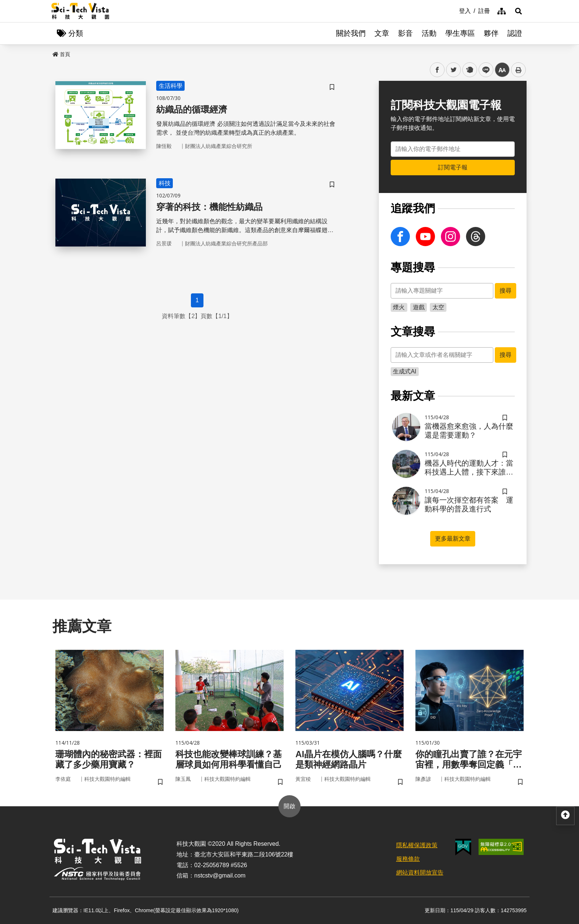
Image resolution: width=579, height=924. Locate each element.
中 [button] (502, 70)
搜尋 (506, 291)
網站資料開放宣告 (420, 873)
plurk (469, 70)
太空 (438, 307)
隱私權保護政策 (417, 845)
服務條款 (408, 859)
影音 (405, 33)
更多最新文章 (453, 539)
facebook (437, 70)
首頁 (61, 54)
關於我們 (351, 33)
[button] (518, 11)
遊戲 (419, 307)
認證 (515, 33)
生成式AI (405, 371)
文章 (382, 33)
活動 (429, 33)
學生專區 (460, 33)
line (484, 70)
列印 (518, 70)
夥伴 (491, 33)
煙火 (399, 307)
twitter (454, 70)
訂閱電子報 (453, 167)
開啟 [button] (289, 806)
